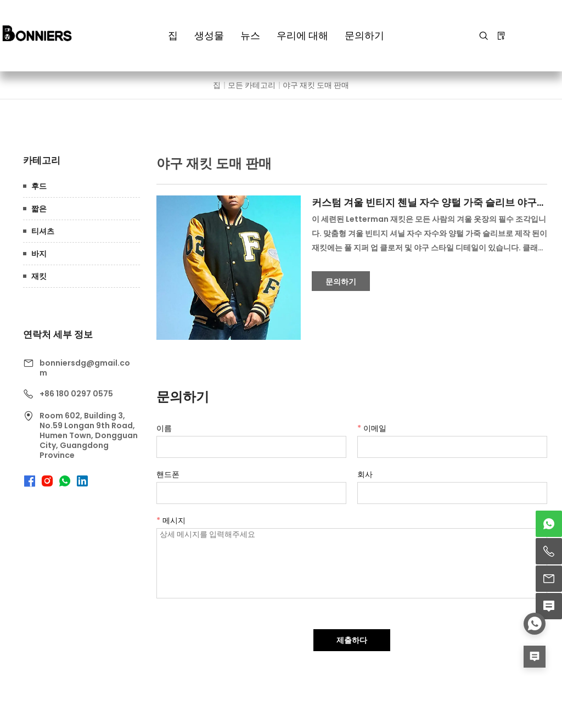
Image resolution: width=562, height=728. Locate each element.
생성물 (209, 35)
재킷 (39, 276)
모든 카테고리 (252, 85)
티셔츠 (43, 231)
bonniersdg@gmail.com (85, 368)
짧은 (39, 209)
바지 (39, 254)
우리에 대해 (302, 35)
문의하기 (364, 35)
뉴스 (250, 35)
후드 (39, 186)
